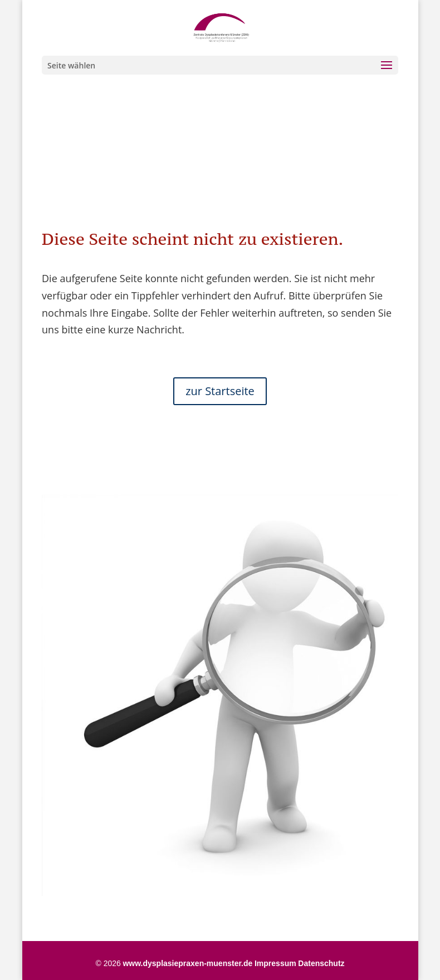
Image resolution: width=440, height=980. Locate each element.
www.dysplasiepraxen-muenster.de (187, 963)
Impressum (275, 963)
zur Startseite (220, 391)
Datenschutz (321, 963)
